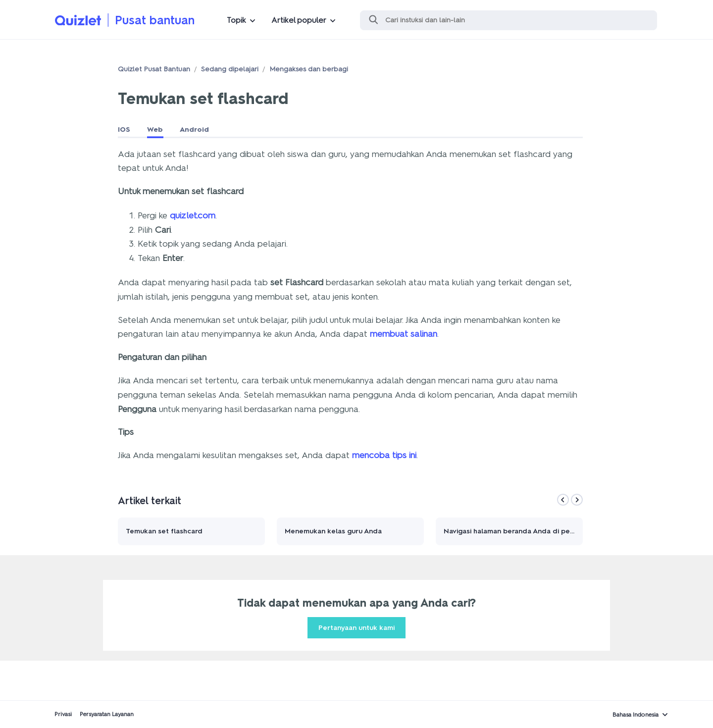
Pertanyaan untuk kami (356, 628)
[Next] (577, 500)
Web (155, 130)
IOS (124, 130)
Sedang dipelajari (230, 69)
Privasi (63, 714)
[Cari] (509, 20)
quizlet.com (193, 215)
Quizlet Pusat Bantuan (154, 69)
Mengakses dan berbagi (309, 69)
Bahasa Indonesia (636, 715)
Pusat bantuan (155, 20)
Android (194, 130)
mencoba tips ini (384, 455)
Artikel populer (299, 20)
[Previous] (563, 500)
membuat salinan (404, 334)
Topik (236, 20)
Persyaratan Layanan (107, 714)
